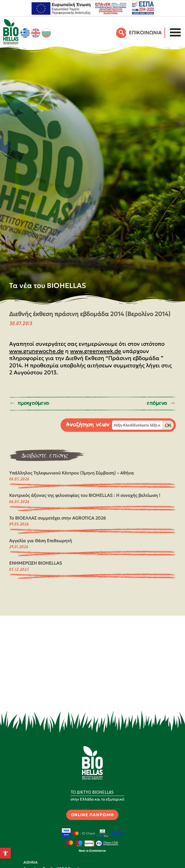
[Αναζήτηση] (122, 33)
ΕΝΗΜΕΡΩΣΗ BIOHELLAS (36, 563)
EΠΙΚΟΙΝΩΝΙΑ (145, 33)
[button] (5, 853)
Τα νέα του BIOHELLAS (48, 286)
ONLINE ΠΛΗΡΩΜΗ (92, 815)
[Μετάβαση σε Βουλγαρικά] (46, 33)
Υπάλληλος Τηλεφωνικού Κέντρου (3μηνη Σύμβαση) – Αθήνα (71, 473)
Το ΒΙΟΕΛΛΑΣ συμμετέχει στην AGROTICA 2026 (57, 518)
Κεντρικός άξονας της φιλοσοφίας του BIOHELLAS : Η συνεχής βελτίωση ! (85, 495)
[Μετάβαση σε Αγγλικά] (36, 33)
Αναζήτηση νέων (88, 425)
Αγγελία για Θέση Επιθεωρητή (41, 541)
